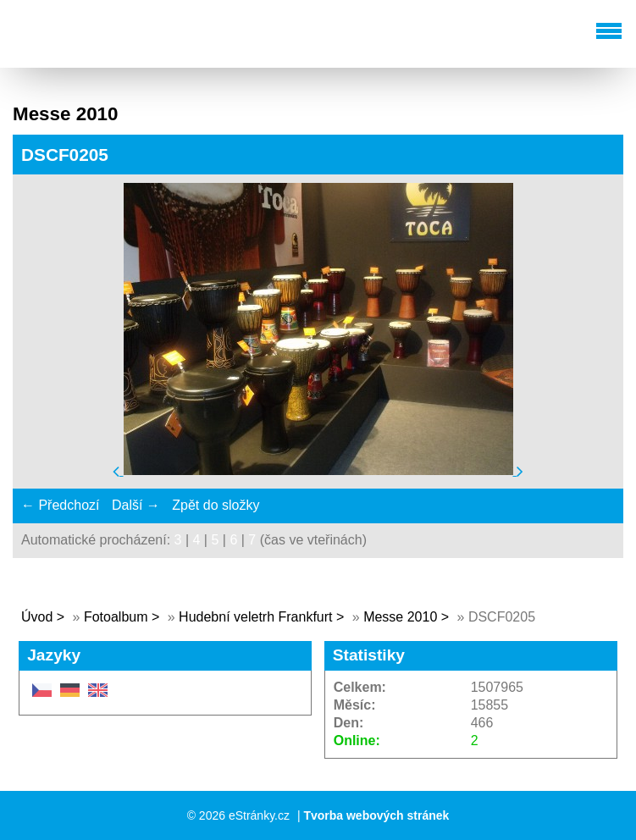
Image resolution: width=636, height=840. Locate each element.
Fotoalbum (116, 617)
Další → (136, 505)
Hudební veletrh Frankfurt (257, 617)
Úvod (37, 617)
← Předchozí (60, 505)
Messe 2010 (400, 617)
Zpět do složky (216, 505)
